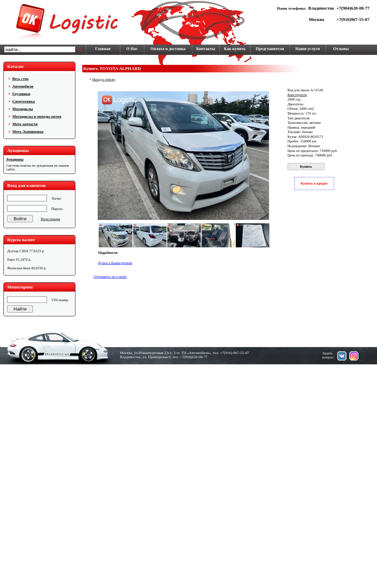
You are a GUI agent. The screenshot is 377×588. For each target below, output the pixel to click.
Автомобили (23, 86)
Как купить (235, 49)
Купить (306, 167)
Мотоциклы (23, 109)
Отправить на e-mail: (110, 277)
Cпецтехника (23, 101)
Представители (270, 49)
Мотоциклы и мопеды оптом (37, 116)
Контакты (205, 49)
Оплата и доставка (168, 49)
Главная (103, 49)
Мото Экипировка (28, 131)
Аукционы (15, 159)
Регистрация (50, 219)
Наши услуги (308, 49)
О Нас (132, 49)
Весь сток (21, 79)
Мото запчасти (25, 124)
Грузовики (21, 94)
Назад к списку (104, 79)
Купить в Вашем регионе (115, 263)
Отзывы (341, 49)
